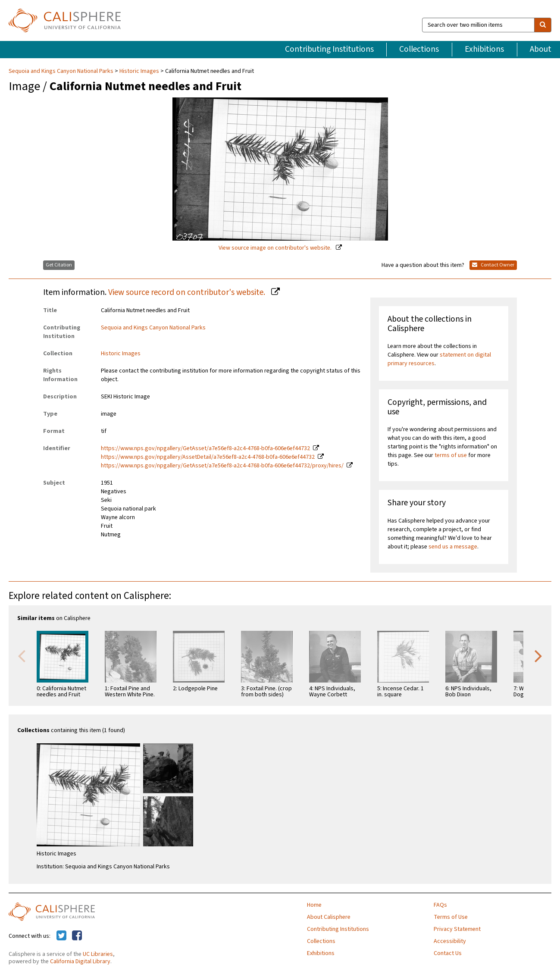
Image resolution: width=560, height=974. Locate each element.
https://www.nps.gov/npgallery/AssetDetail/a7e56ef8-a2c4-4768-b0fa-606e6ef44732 (208, 457)
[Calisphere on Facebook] (77, 936)
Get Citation (59, 265)
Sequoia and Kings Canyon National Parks (62, 71)
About (541, 49)
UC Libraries (98, 954)
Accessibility (450, 941)
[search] (543, 25)
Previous (22, 655)
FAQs (440, 905)
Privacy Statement (457, 929)
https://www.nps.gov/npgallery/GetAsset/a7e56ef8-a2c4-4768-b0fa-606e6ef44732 (205, 448)
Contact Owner (493, 265)
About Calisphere (329, 917)
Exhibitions (484, 49)
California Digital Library (80, 961)
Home (314, 905)
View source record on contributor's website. (188, 292)
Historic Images (139, 71)
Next (538, 655)
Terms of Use (451, 917)
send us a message (453, 547)
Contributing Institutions (329, 49)
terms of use (451, 455)
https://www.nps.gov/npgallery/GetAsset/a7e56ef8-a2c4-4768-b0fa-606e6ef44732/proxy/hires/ (222, 466)
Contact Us (448, 953)
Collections (419, 49)
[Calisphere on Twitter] (61, 936)
